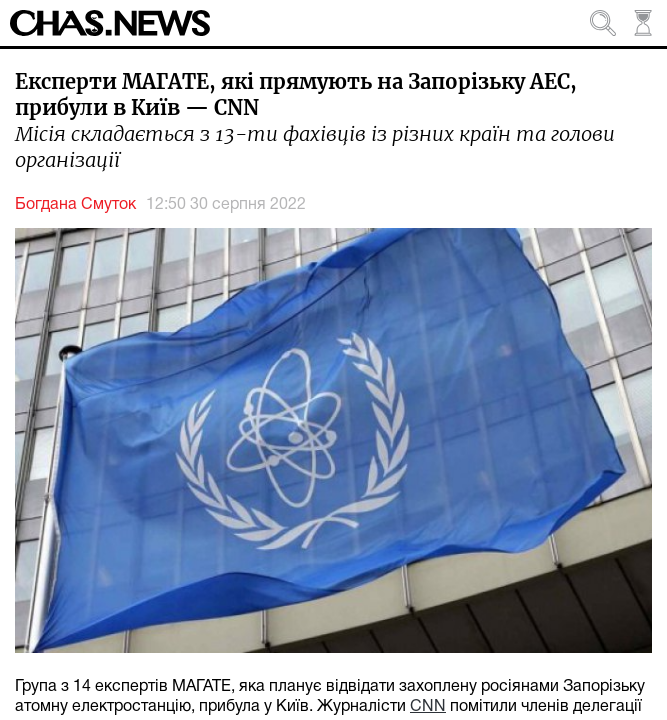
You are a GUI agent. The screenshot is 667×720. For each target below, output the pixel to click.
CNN (428, 707)
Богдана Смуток (75, 205)
